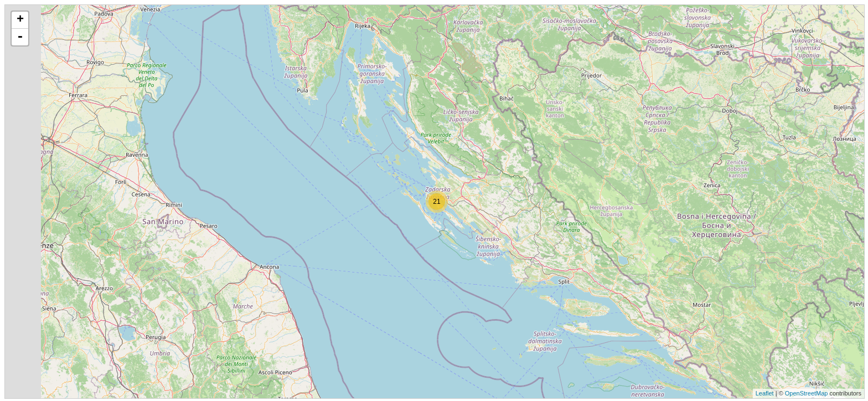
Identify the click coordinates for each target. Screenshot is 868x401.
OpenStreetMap (807, 393)
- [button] (20, 37)
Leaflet (765, 393)
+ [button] (20, 20)
